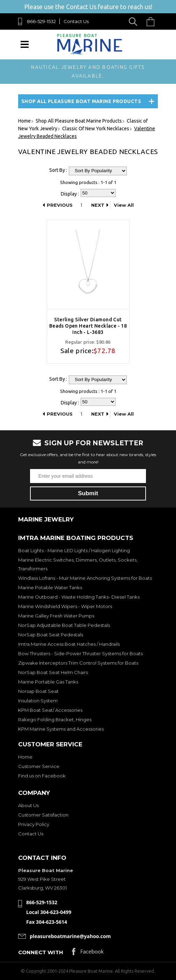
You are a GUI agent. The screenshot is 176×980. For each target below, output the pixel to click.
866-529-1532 (41, 21)
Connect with (41, 952)
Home (25, 757)
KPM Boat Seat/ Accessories (50, 710)
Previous (60, 205)
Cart (152, 21)
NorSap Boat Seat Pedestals (51, 635)
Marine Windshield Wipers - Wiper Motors (65, 606)
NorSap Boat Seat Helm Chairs (53, 672)
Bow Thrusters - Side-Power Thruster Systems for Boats (80, 653)
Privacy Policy (34, 824)
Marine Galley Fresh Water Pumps (56, 616)
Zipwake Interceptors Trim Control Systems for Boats (78, 663)
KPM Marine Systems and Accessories (61, 729)
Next (98, 205)
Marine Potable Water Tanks (50, 587)
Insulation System (38, 701)
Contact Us (76, 21)
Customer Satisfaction (43, 815)
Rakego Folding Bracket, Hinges (55, 719)
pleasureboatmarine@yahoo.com (70, 936)
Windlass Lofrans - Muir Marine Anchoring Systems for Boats (85, 578)
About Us (28, 805)
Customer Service (39, 766)
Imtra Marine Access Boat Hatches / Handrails (69, 644)
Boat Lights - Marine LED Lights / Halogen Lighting (74, 550)
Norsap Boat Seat (38, 691)
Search (134, 21)
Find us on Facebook (42, 776)
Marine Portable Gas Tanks (48, 682)
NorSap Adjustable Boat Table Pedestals (64, 625)
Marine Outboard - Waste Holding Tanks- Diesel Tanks (79, 597)
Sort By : (58, 170)
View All (124, 205)
